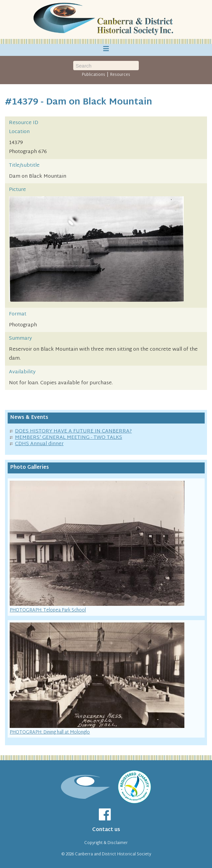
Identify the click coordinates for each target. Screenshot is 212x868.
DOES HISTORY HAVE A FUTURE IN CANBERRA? (73, 431)
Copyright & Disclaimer (106, 843)
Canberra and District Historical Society (113, 854)
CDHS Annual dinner (39, 444)
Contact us (106, 830)
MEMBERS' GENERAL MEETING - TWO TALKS (69, 438)
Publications (94, 75)
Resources (120, 75)
